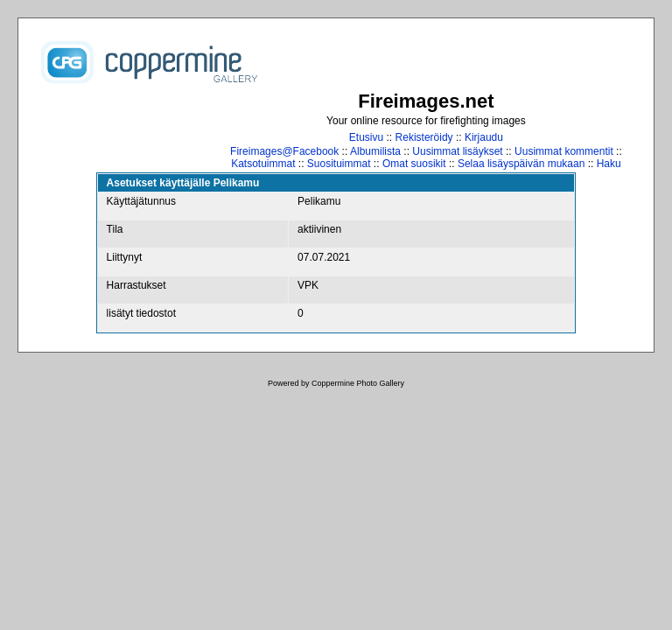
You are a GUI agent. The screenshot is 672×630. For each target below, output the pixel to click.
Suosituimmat (339, 164)
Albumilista (375, 151)
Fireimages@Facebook (284, 151)
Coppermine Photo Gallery (358, 383)
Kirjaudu (484, 137)
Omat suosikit (414, 164)
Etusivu (366, 137)
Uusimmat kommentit (564, 151)
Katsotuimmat (263, 164)
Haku (609, 164)
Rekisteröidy (424, 137)
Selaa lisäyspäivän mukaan (521, 164)
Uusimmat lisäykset (457, 151)
